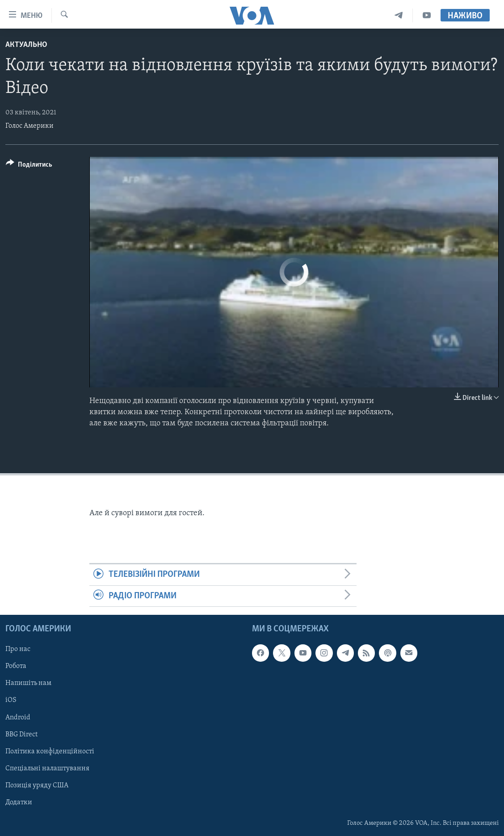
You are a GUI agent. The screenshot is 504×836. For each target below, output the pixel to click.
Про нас (18, 649)
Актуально (26, 45)
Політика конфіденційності (50, 752)
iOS (11, 701)
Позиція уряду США (37, 786)
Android (18, 718)
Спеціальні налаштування (47, 769)
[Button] (29, 166)
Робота (16, 666)
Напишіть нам (28, 684)
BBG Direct (21, 735)
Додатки (19, 802)
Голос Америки (29, 126)
